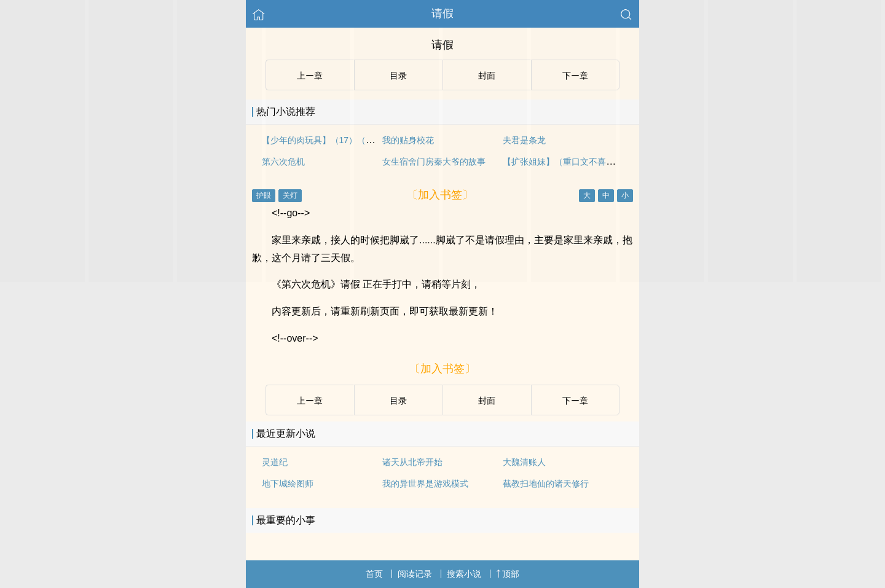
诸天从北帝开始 (412, 462)
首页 (374, 574)
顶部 (508, 574)
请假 (442, 14)
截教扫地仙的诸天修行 (546, 484)
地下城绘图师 (288, 484)
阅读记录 (415, 574)
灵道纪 (275, 462)
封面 (487, 401)
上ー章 (310, 401)
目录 (398, 401)
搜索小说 (464, 574)
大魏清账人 (524, 462)
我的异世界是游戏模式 (425, 484)
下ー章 (575, 401)
